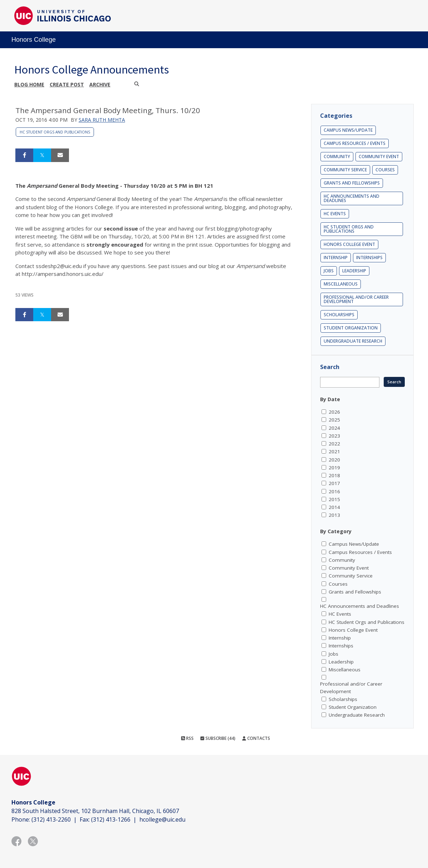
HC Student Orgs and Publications (55, 132)
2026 (334, 412)
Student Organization (351, 328)
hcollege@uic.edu (162, 819)
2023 (334, 436)
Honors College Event (349, 244)
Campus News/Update (348, 130)
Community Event (379, 157)
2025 (334, 420)
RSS (187, 738)
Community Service (345, 170)
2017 (334, 483)
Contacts (256, 738)
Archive (100, 84)
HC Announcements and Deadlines (352, 198)
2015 (334, 499)
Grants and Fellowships (352, 183)
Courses (385, 170)
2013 (334, 515)
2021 (334, 451)
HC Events (335, 214)
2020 (334, 460)
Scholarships (339, 315)
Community (337, 157)
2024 (334, 428)
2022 (334, 444)
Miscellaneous (341, 284)
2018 (334, 475)
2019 (334, 468)
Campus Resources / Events (355, 143)
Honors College (34, 40)
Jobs (329, 271)
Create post (67, 84)
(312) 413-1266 (111, 819)
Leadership (354, 271)
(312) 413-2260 (51, 819)
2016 (334, 491)
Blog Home (29, 84)
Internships (369, 258)
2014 (334, 507)
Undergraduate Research (353, 341)
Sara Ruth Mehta (102, 120)
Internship (336, 258)
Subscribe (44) (218, 738)
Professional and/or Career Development (356, 299)
